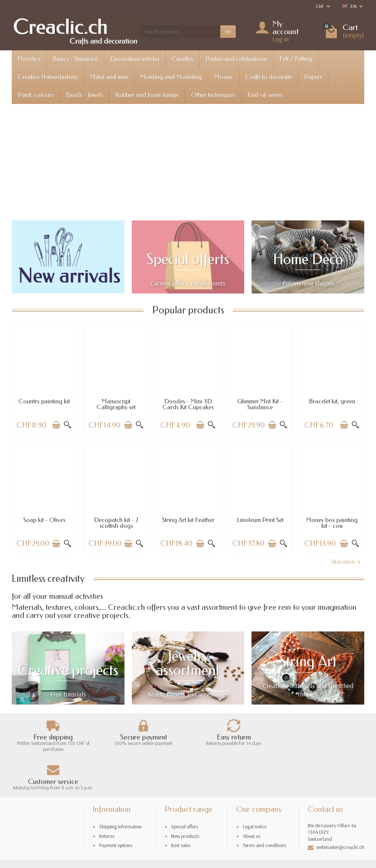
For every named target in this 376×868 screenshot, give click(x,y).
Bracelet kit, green (332, 401)
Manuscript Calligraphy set (116, 404)
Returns (107, 797)
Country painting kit (44, 401)
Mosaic (224, 77)
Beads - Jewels (84, 95)
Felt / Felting (296, 59)
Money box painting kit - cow (332, 523)
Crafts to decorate (269, 77)
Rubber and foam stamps (147, 95)
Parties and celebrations (236, 59)
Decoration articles (135, 59)
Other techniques (213, 95)
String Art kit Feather (188, 520)
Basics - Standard (75, 59)
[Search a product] (180, 32)
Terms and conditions (264, 807)
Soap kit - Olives (44, 520)
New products (185, 797)
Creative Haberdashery (48, 77)
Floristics (29, 59)
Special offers (185, 788)
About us (252, 797)
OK (228, 32)
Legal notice (255, 788)
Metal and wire (109, 77)
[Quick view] (68, 425)
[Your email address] (172, 836)
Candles (182, 59)
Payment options (116, 807)
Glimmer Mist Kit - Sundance (260, 404)
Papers (313, 77)
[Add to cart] (56, 425)
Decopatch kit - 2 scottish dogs (116, 523)
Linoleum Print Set (260, 520)
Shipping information (120, 788)
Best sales (181, 807)
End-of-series (265, 95)
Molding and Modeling (171, 77)
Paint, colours (36, 95)
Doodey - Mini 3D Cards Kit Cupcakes (188, 404)
